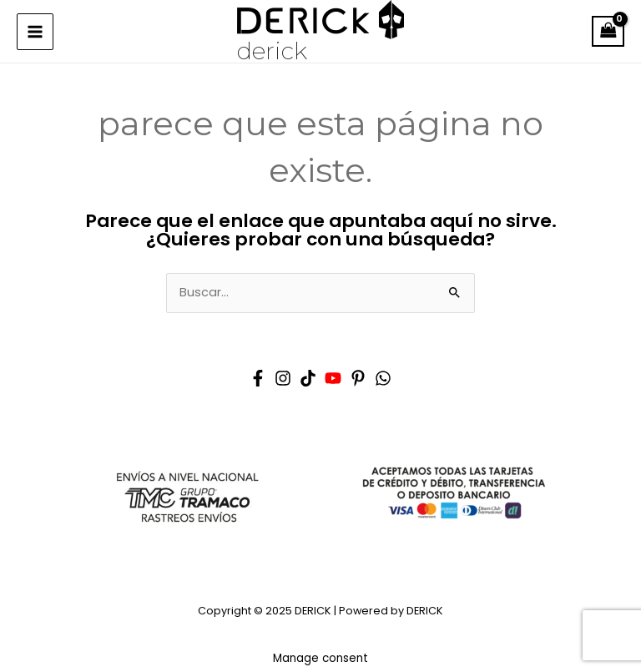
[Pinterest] (358, 378)
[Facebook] (258, 378)
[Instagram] (283, 378)
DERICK (272, 51)
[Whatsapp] (383, 378)
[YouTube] (333, 378)
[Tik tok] (308, 378)
